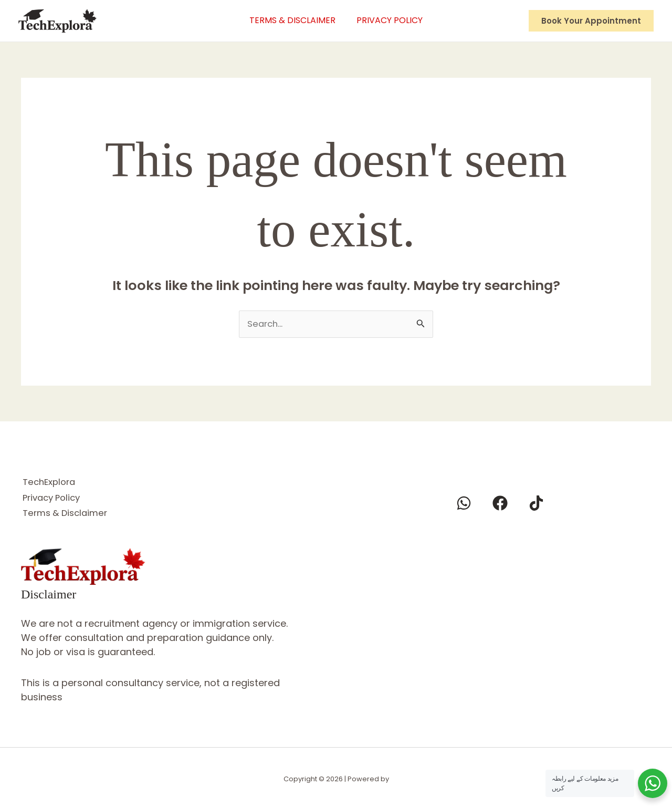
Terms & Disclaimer (290, 20)
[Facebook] (500, 504)
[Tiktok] (536, 504)
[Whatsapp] (464, 504)
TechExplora (51, 482)
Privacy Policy (392, 20)
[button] (591, 21)
